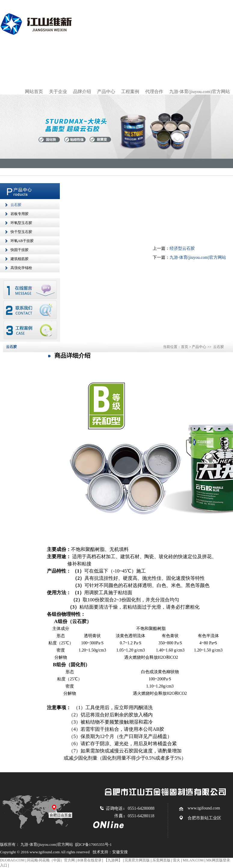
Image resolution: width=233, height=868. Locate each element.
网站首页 (34, 92)
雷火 (176, 860)
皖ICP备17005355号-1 (94, 844)
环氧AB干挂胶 (22, 241)
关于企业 (58, 92)
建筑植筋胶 (20, 259)
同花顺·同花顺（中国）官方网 (51, 860)
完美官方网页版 (137, 860)
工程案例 (130, 92)
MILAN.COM (193, 860)
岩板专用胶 (20, 214)
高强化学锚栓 (21, 268)
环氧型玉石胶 (21, 223)
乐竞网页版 (161, 860)
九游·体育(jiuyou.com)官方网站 (200, 92)
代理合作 (154, 92)
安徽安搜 (120, 852)
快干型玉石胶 (21, 232)
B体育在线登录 (90, 860)
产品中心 (106, 92)
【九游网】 (113, 860)
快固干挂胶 (20, 250)
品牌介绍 (82, 92)
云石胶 (16, 205)
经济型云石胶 (182, 248)
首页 (185, 347)
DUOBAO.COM (12, 860)
